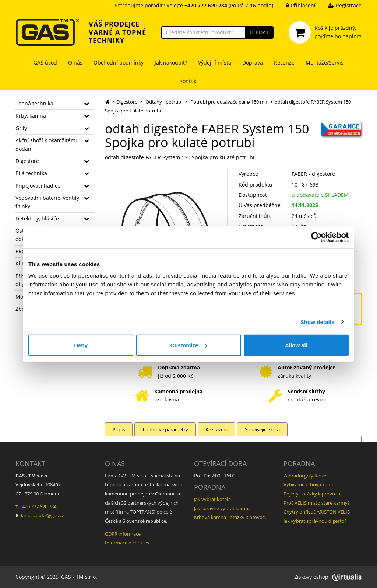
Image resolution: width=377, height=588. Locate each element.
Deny (81, 345)
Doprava (253, 62)
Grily (21, 128)
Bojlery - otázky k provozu (312, 494)
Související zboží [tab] (262, 429)
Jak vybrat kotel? (212, 499)
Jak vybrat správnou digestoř (315, 521)
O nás (75, 62)
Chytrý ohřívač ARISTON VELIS (317, 512)
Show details (318, 322)
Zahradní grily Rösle (305, 476)
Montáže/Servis (325, 62)
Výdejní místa (215, 62)
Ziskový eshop (328, 577)
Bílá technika (31, 173)
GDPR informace (123, 534)
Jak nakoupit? (171, 62)
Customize (189, 345)
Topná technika (34, 103)
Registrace (339, 5)
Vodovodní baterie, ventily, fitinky (48, 202)
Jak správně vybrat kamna (222, 508)
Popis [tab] (119, 429)
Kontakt (189, 81)
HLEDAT (259, 32)
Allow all (296, 345)
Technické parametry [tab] (165, 429)
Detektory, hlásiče (37, 218)
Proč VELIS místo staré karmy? (317, 503)
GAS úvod (45, 62)
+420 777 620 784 (38, 507)
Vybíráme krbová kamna (310, 484)
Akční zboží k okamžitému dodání (47, 144)
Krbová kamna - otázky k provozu (231, 517)
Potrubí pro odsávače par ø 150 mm (230, 102)
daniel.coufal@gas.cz (42, 515)
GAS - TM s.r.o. (79, 577)
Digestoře (27, 161)
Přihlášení (295, 5)
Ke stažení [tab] (216, 429)
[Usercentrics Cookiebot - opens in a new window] (316, 237)
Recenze (284, 62)
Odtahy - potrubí (164, 102)
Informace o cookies (127, 543)
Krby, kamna (31, 116)
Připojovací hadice (38, 186)
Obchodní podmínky (119, 62)
